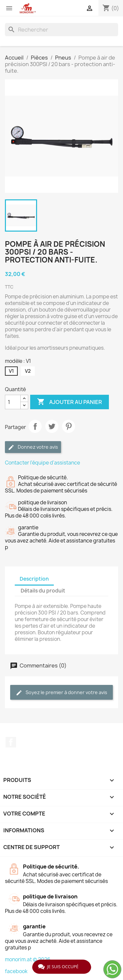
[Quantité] (13, 402)
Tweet (52, 426)
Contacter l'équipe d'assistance (42, 463)
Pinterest (69, 426)
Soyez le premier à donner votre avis (61, 693)
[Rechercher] (61, 30)
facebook (16, 971)
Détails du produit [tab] (43, 591)
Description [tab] (34, 579)
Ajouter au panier (70, 402)
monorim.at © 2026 (28, 959)
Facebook (11, 742)
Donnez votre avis (33, 447)
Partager (35, 426)
